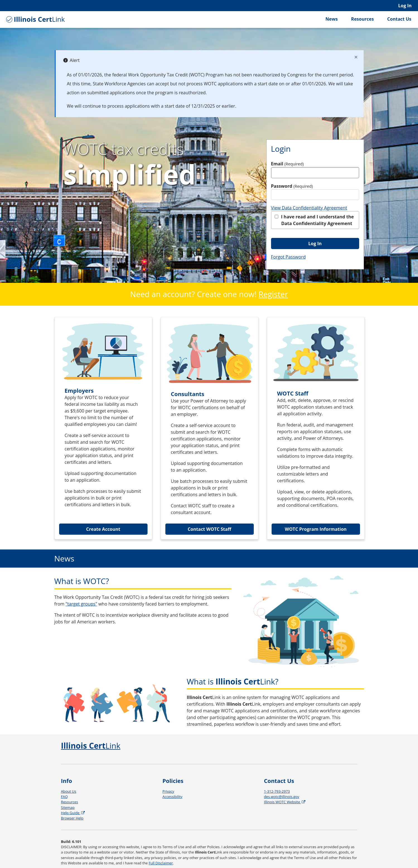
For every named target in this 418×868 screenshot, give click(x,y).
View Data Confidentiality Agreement (309, 208)
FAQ (65, 797)
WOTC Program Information (316, 529)
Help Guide (73, 813)
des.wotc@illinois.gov (282, 797)
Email (287, 164)
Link (35, 19)
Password (292, 186)
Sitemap (68, 807)
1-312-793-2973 (277, 791)
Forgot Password (288, 257)
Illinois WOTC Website (285, 802)
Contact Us (399, 19)
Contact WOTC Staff (209, 529)
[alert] (209, 84)
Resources (362, 19)
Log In (405, 6)
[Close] (356, 57)
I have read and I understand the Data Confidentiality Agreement (314, 220)
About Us (69, 791)
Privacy (168, 791)
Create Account (103, 529)
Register (273, 294)
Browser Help (72, 818)
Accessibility (172, 797)
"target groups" (81, 604)
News (332, 19)
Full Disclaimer (161, 863)
